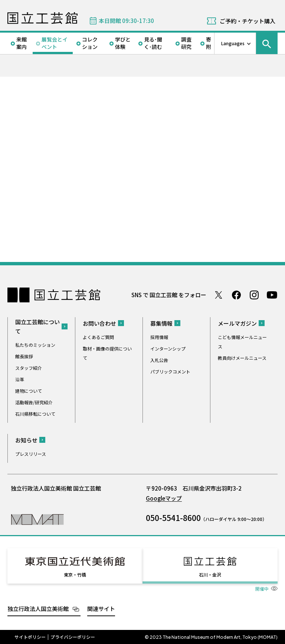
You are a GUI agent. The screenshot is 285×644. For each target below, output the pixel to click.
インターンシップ (168, 348)
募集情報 (161, 323)
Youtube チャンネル (272, 295)
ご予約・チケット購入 (248, 21)
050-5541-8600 (173, 518)
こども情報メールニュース (242, 342)
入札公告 (159, 360)
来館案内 (22, 43)
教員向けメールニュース (242, 358)
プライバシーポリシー (73, 636)
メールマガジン (237, 323)
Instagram (254, 295)
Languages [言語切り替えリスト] (233, 43)
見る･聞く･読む (153, 43)
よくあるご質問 (98, 337)
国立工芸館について (37, 326)
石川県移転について (35, 414)
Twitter (219, 295)
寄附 (209, 43)
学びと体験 (123, 43)
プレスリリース (31, 454)
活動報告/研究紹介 (34, 402)
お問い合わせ (99, 323)
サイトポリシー (30, 636)
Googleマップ (164, 498)
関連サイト (101, 608)
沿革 (20, 379)
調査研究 (186, 43)
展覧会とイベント (55, 43)
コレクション (90, 43)
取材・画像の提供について (107, 353)
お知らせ (26, 440)
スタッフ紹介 (29, 368)
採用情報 (159, 337)
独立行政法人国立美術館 (38, 608)
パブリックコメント (170, 371)
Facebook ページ (236, 295)
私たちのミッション (35, 345)
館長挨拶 (24, 356)
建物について (29, 391)
